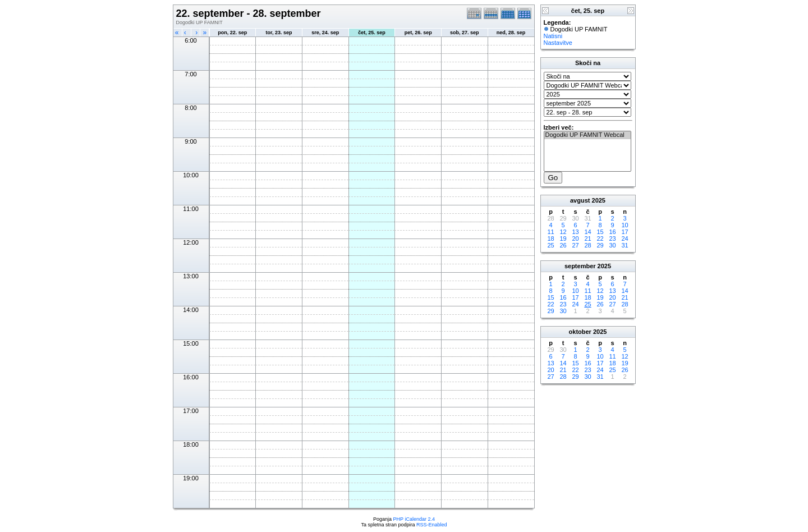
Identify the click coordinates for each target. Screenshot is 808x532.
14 (587, 232)
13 (575, 232)
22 (600, 239)
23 (612, 239)
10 (625, 225)
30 (612, 245)
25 (550, 245)
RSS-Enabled (432, 525)
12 (563, 232)
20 (575, 239)
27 (575, 245)
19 (563, 239)
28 (587, 245)
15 (600, 232)
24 (625, 239)
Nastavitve (558, 43)
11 (550, 232)
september (580, 266)
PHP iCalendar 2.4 (414, 519)
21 (587, 239)
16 (612, 232)
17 (625, 232)
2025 (599, 200)
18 (550, 239)
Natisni (553, 36)
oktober (580, 332)
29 (600, 245)
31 (625, 245)
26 (563, 245)
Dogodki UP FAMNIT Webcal (587, 135)
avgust (580, 200)
